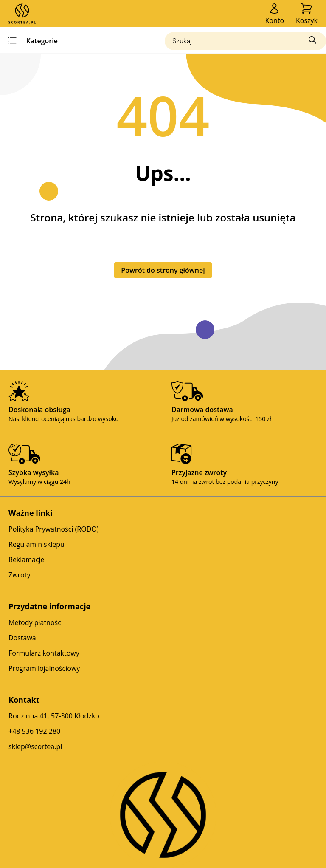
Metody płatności (36, 622)
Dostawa (22, 638)
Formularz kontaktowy (44, 653)
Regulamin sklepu (37, 544)
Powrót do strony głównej (163, 270)
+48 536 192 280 (34, 731)
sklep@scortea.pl (35, 746)
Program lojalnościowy (44, 668)
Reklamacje (27, 560)
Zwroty (19, 575)
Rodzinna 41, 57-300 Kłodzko (54, 716)
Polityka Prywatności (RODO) (53, 529)
